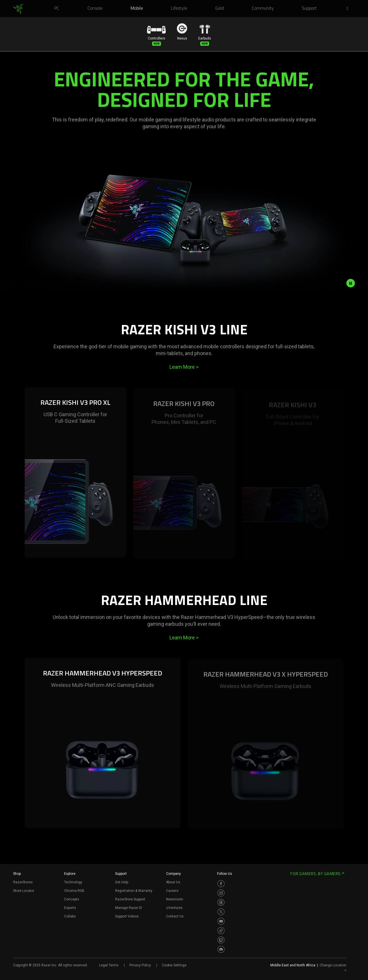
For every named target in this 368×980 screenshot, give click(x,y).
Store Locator (24, 891)
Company (173, 874)
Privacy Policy (140, 965)
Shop (17, 874)
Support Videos (127, 916)
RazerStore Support (130, 899)
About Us (173, 882)
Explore (70, 874)
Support (121, 874)
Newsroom (175, 899)
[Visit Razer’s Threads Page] (221, 902)
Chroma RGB (74, 891)
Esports (70, 908)
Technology (73, 882)
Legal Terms (109, 965)
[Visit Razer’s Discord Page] (221, 949)
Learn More (184, 367)
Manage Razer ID (129, 908)
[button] (349, 9)
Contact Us (175, 916)
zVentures (174, 908)
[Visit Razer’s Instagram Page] (221, 893)
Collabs (70, 916)
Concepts (72, 899)
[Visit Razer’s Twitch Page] (221, 940)
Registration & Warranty (134, 891)
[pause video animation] (351, 283)
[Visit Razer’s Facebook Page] (221, 884)
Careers (172, 891)
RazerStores (23, 882)
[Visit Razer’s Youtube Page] (221, 921)
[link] (18, 9)
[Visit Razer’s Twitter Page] (221, 912)
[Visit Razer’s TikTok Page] (221, 931)
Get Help (122, 882)
